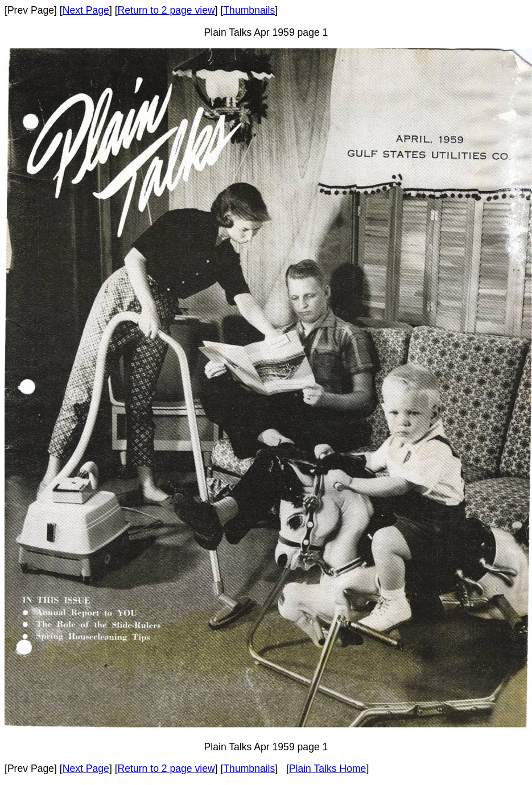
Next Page (86, 10)
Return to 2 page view (166, 10)
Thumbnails (249, 10)
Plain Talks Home (328, 769)
